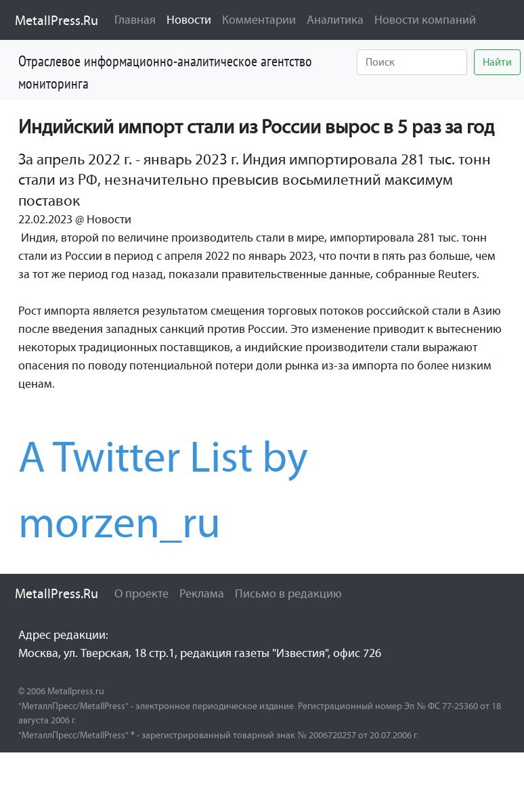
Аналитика (335, 20)
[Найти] (412, 62)
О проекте (141, 593)
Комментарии (259, 20)
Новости (192, 19)
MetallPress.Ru (57, 20)
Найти (497, 62)
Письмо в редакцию (288, 593)
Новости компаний (425, 20)
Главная (135, 20)
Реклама (202, 593)
